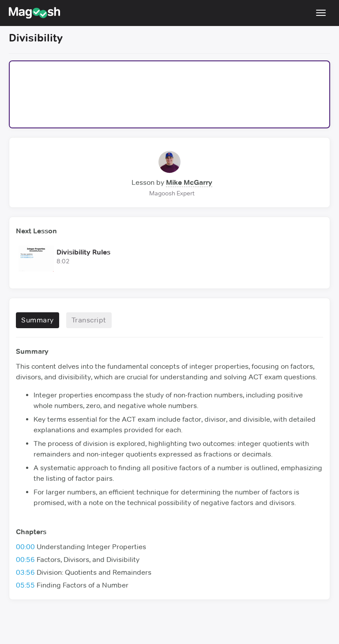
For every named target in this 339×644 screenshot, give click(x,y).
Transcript (89, 320)
